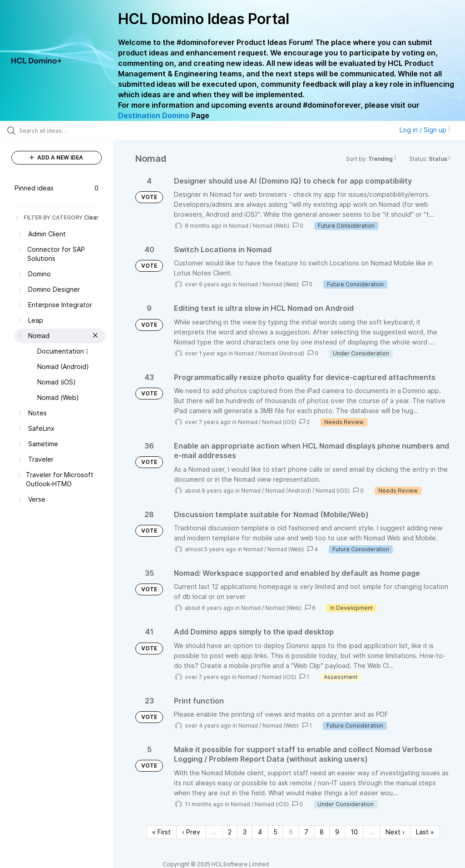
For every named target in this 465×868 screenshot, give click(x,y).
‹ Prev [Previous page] (191, 832)
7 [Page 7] (306, 832)
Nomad (239, 226)
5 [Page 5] (275, 832)
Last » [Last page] (425, 832)
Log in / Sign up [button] (425, 130)
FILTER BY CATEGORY (49, 217)
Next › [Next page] (395, 832)
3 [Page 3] (245, 832)
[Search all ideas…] (61, 130)
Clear (91, 217)
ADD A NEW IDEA (56, 157)
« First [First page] (161, 832)
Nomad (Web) (271, 226)
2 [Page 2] (230, 832)
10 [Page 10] (354, 832)
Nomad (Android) (281, 353)
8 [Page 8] (322, 832)
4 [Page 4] (260, 832)
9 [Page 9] (337, 832)
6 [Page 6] (291, 832)
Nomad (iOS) (279, 422)
